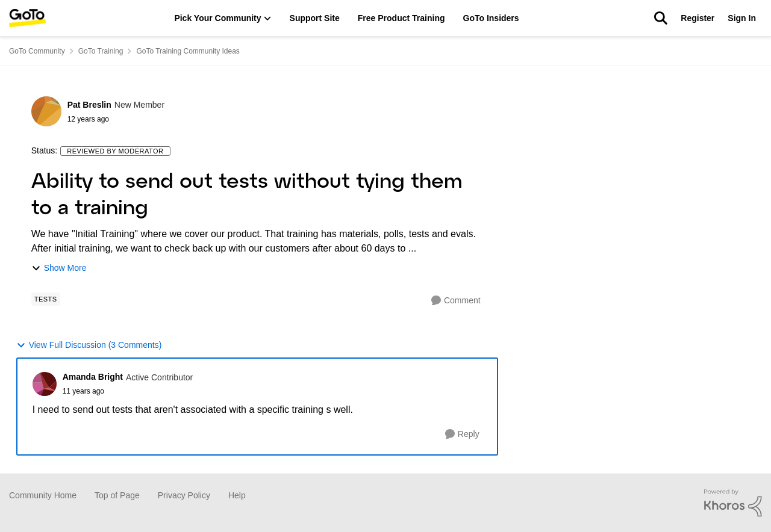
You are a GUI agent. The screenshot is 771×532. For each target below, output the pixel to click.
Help (237, 495)
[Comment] (456, 301)
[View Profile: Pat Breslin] (46, 111)
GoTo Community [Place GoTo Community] (37, 51)
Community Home (43, 495)
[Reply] (462, 434)
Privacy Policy (184, 495)
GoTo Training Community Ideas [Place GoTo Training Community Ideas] (188, 51)
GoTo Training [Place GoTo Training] (101, 51)
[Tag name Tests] (46, 299)
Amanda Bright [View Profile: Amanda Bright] (93, 377)
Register (698, 18)
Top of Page (117, 495)
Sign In (742, 18)
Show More (59, 268)
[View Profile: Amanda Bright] (45, 384)
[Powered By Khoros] (733, 503)
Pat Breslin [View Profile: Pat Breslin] (89, 105)
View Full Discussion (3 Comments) (89, 345)
